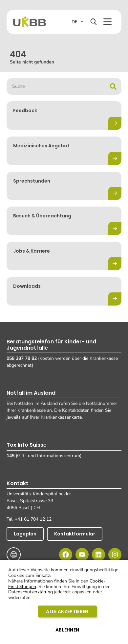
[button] (107, 22)
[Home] (30, 22)
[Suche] (113, 87)
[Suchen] (94, 22)
